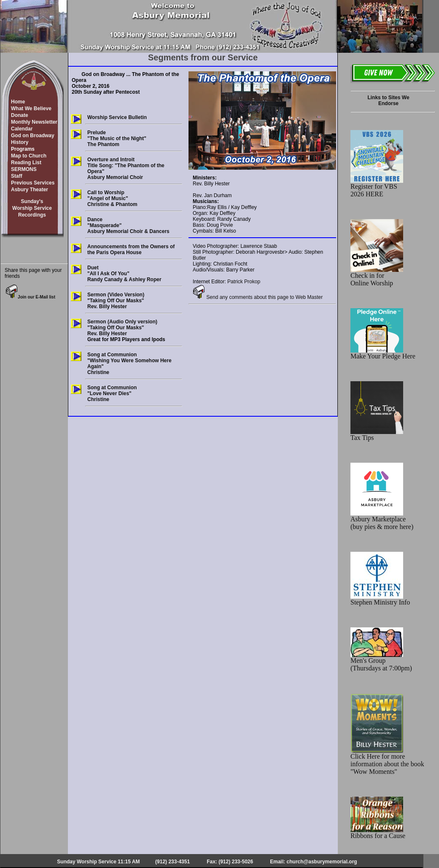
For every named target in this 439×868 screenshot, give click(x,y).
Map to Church (29, 156)
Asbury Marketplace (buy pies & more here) (382, 520)
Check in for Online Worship (377, 276)
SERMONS (24, 169)
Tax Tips (377, 435)
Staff (17, 176)
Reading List (26, 163)
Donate (20, 115)
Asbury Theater (30, 190)
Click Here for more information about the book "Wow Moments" (387, 761)
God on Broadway (33, 136)
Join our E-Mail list (30, 297)
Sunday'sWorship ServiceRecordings (32, 208)
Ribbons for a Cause (378, 833)
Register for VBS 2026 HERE (377, 187)
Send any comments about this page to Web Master (258, 297)
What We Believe (31, 108)
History (20, 142)
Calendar (22, 129)
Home (18, 102)
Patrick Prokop (244, 282)
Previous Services (33, 183)
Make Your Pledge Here (383, 353)
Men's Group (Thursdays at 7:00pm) (381, 661)
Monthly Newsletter (34, 122)
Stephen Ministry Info (380, 599)
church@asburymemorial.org (322, 862)
